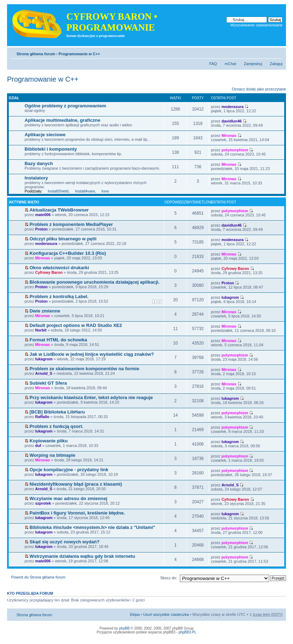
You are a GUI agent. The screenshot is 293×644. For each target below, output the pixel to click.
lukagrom (230, 297)
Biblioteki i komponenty (51, 149)
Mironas (229, 135)
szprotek (43, 503)
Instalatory (36, 178)
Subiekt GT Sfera (48, 383)
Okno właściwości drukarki (59, 268)
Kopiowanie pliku (48, 441)
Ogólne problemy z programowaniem (65, 106)
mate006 (43, 215)
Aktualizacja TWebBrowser (59, 210)
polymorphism (235, 150)
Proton (41, 229)
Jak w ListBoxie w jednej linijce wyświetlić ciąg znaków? (92, 354)
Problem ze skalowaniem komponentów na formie (84, 369)
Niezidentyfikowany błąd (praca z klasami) (76, 484)
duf (38, 446)
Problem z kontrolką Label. (59, 296)
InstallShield (58, 191)
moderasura (232, 107)
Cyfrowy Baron (49, 272)
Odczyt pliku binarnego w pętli (63, 239)
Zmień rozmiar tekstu (277, 52)
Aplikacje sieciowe (45, 135)
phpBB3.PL (187, 632)
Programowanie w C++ (79, 54)
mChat (230, 64)
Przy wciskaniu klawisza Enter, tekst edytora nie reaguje (91, 397)
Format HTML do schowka (58, 340)
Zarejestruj (253, 64)
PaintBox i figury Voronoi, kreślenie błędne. (77, 513)
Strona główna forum (36, 54)
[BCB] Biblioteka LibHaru (57, 412)
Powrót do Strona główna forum (38, 577)
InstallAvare (85, 191)
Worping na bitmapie (52, 455)
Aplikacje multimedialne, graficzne (62, 120)
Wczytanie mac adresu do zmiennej (68, 498)
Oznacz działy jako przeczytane (259, 89)
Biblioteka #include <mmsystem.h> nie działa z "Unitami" (92, 527)
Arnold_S (44, 373)
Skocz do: (169, 578)
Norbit (41, 330)
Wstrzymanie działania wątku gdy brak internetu (82, 556)
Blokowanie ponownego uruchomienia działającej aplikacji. (95, 282)
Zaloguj (276, 64)
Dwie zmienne (45, 311)
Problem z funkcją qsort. (56, 426)
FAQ (213, 64)
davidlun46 (231, 121)
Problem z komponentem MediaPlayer (71, 224)
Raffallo (42, 417)
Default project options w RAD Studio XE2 (76, 325)
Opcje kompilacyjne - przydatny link (69, 470)
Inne (105, 191)
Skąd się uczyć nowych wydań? (64, 542)
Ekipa (135, 614)
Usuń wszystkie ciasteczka (166, 614)
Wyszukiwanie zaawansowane (256, 25)
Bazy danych (39, 163)
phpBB (124, 628)
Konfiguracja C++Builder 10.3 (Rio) (68, 253)
